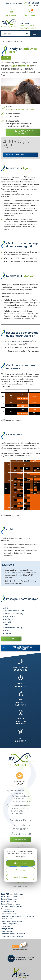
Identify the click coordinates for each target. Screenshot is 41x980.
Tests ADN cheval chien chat (12, 894)
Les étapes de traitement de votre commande (17, 916)
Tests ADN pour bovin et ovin (11, 904)
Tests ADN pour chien (9, 899)
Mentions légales (7, 931)
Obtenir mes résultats (9, 914)
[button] (34, 34)
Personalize (21, 870)
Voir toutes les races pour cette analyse (20, 109)
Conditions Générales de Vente (12, 936)
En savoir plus (6, 919)
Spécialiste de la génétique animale (28, 26)
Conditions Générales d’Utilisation (13, 934)
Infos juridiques (7, 929)
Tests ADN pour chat (8, 901)
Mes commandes (8, 909)
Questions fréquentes (9, 924)
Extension (25, 66)
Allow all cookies (20, 863)
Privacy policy (21, 857)
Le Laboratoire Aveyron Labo (11, 921)
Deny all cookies (21, 877)
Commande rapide (8, 911)
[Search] (27, 34)
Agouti (14, 66)
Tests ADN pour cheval (13, 41)
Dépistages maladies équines (12, 906)
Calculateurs (5, 926)
